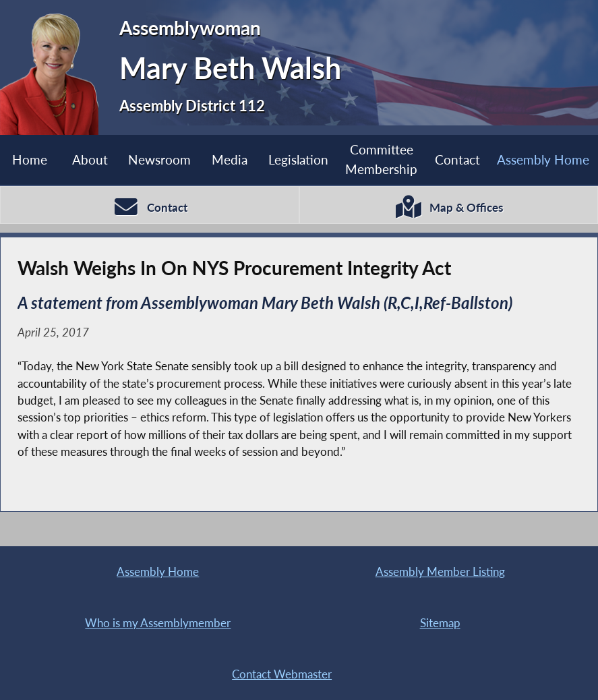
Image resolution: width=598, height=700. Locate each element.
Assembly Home (158, 572)
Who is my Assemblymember (158, 623)
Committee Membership (381, 159)
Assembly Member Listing (440, 572)
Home (30, 159)
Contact (457, 159)
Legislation (298, 159)
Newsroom (159, 159)
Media (230, 159)
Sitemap (440, 623)
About (90, 159)
